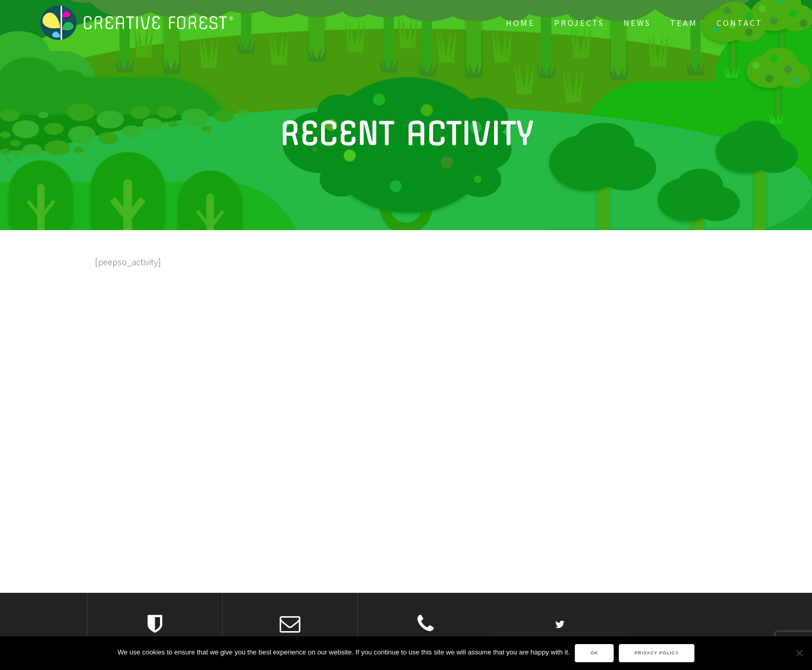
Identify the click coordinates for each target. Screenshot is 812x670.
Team (684, 23)
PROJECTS (579, 23)
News (637, 23)
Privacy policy (657, 653)
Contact (740, 23)
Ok (594, 653)
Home (520, 23)
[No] (799, 653)
